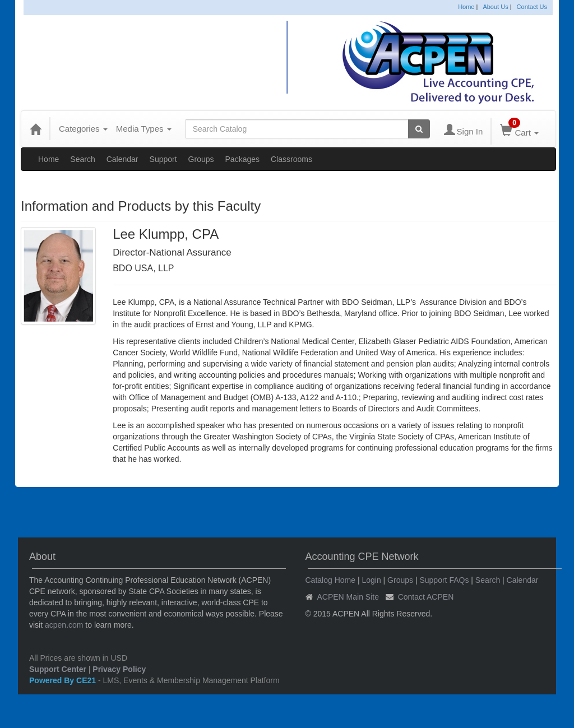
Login (371, 580)
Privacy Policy (119, 669)
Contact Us (532, 7)
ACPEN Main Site (348, 597)
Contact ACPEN (426, 597)
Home (466, 7)
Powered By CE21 (64, 680)
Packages (242, 159)
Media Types (144, 129)
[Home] (35, 129)
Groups (201, 159)
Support (163, 159)
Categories (83, 129)
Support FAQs (444, 580)
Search (82, 159)
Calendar (122, 159)
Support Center (58, 669)
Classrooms (291, 159)
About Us (495, 7)
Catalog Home (331, 580)
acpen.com (64, 625)
